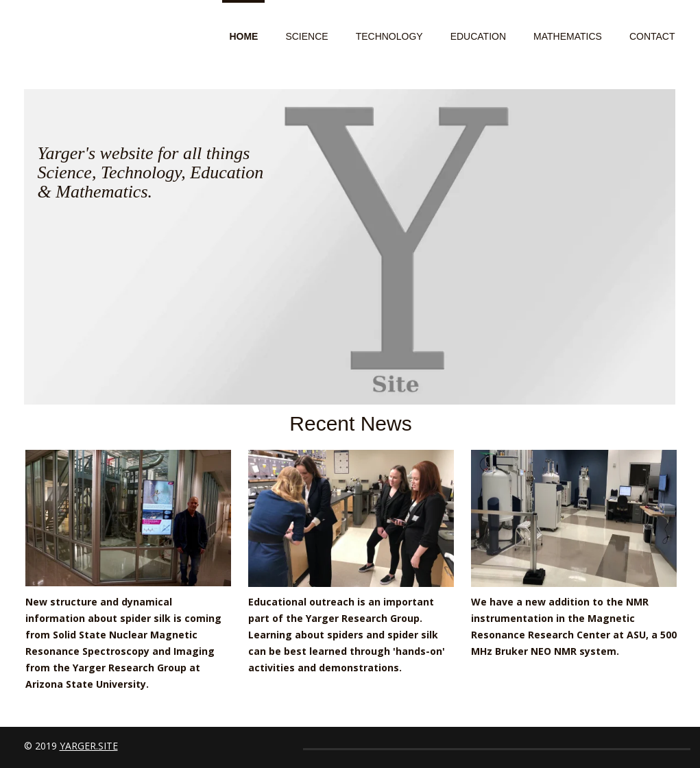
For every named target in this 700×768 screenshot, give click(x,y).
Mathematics (568, 36)
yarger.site (89, 746)
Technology (389, 36)
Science (306, 36)
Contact (652, 36)
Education (478, 36)
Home (243, 36)
